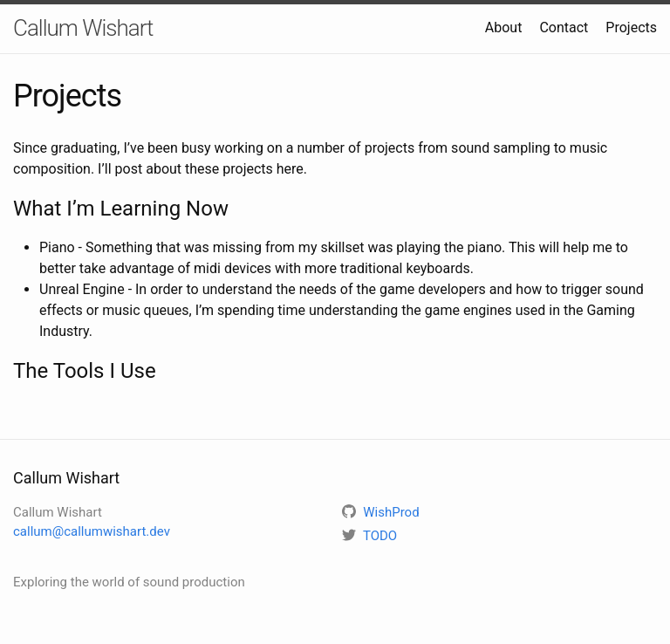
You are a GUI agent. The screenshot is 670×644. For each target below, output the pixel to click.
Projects (631, 27)
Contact (564, 27)
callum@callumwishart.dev (92, 531)
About (504, 27)
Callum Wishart (83, 28)
